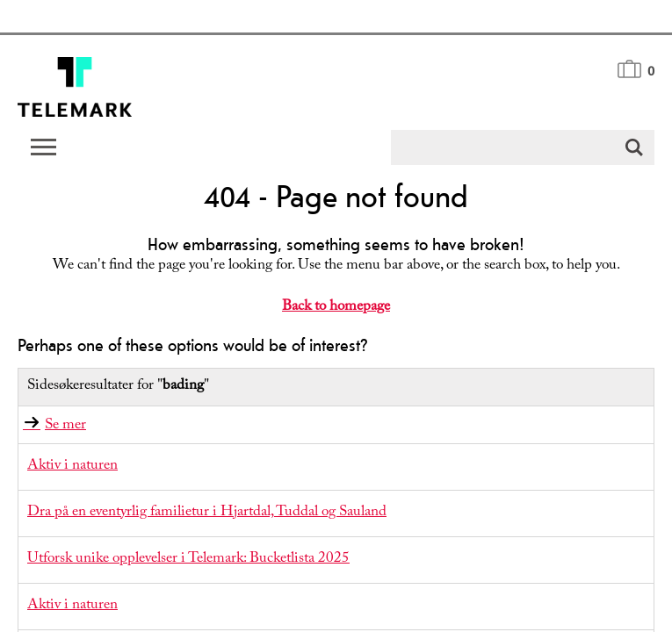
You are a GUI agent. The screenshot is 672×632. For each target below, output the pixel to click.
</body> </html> (336, 316)
